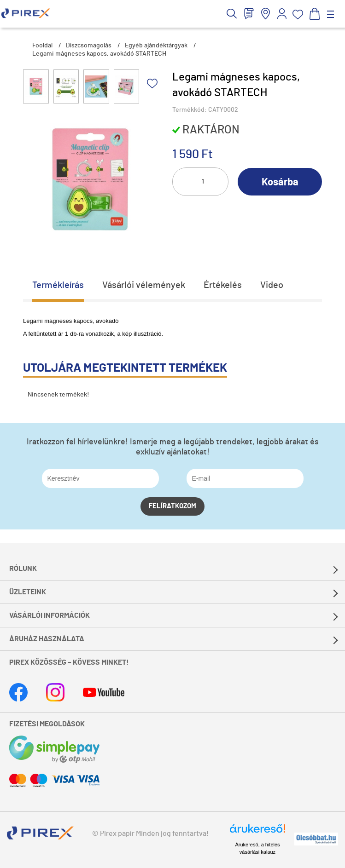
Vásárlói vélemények (144, 285)
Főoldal (42, 46)
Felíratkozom (172, 506)
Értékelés (223, 285)
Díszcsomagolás (89, 46)
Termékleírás (58, 285)
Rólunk (23, 569)
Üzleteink (28, 592)
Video (272, 285)
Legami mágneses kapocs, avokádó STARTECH (99, 54)
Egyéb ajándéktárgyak (156, 46)
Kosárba (280, 182)
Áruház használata (47, 639)
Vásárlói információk (50, 615)
